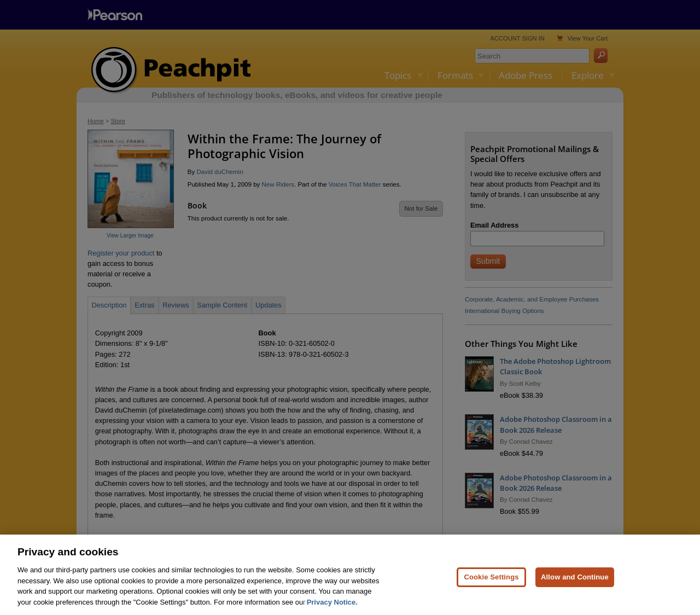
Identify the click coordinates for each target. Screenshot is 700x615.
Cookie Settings (491, 593)
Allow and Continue (575, 593)
